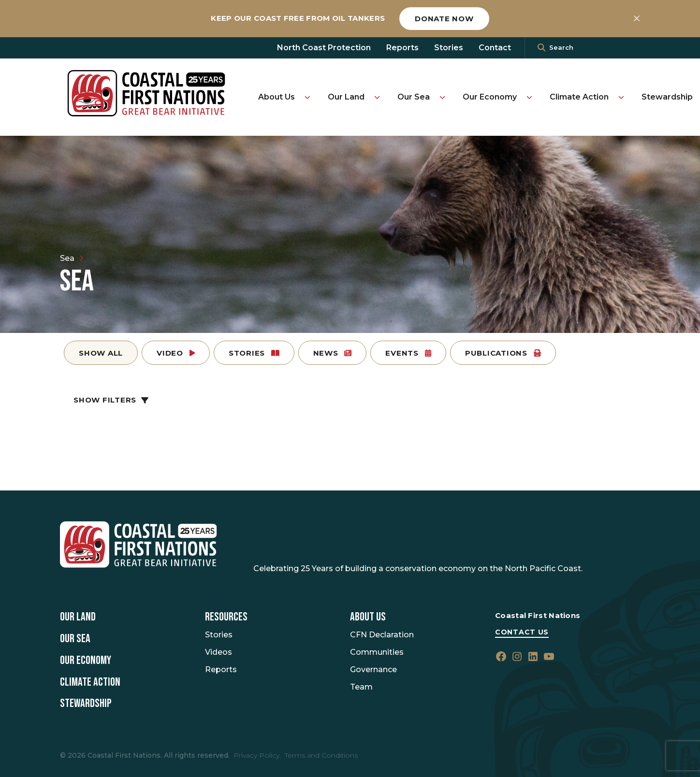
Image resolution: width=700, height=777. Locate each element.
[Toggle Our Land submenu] (377, 97)
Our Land (346, 97)
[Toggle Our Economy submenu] (529, 97)
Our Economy (490, 97)
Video (176, 353)
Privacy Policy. (257, 755)
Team (361, 687)
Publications (503, 353)
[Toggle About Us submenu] (307, 97)
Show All (101, 353)
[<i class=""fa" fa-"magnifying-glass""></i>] (541, 48)
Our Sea (414, 97)
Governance (373, 669)
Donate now (444, 19)
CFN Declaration (382, 635)
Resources (226, 617)
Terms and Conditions (321, 755)
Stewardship (667, 97)
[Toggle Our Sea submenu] (442, 97)
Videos (219, 652)
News (333, 353)
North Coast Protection (324, 48)
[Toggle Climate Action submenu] (621, 97)
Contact (495, 48)
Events (408, 353)
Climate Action (579, 97)
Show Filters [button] (111, 400)
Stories (449, 48)
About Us (277, 97)
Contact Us (522, 632)
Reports (402, 48)
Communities (377, 652)
